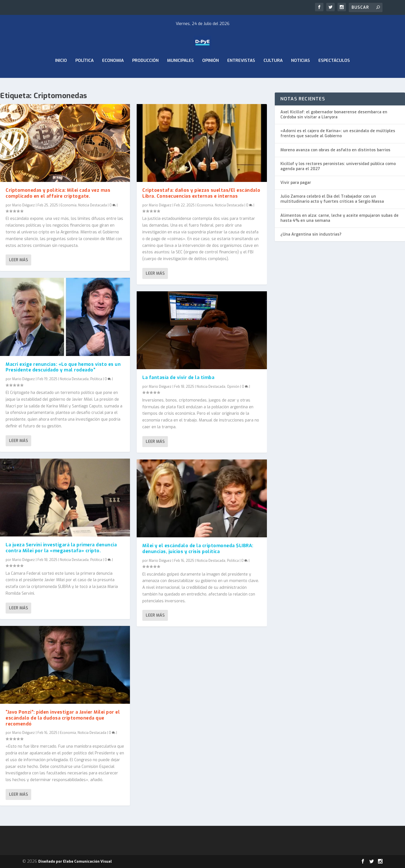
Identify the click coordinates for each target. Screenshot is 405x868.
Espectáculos (334, 75)
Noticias (301, 75)
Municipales (180, 75)
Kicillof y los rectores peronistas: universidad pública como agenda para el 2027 (338, 166)
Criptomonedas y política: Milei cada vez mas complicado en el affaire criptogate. (58, 193)
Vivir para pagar (296, 183)
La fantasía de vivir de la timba (178, 377)
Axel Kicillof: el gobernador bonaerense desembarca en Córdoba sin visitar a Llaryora (334, 115)
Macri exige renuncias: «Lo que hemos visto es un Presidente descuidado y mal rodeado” (63, 367)
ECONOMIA (113, 75)
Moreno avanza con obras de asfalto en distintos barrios (335, 150)
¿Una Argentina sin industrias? (311, 234)
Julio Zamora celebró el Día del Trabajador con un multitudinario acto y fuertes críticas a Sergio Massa (332, 199)
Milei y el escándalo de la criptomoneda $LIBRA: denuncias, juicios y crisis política (198, 549)
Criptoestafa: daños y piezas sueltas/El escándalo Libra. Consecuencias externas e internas (201, 193)
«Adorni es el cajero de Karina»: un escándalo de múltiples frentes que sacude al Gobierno (338, 133)
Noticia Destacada (93, 205)
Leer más (18, 260)
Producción (145, 75)
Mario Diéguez (23, 205)
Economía (68, 205)
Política (85, 75)
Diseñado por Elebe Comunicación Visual (75, 861)
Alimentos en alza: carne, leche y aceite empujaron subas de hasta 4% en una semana (339, 218)
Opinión (211, 75)
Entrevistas (241, 75)
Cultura (273, 75)
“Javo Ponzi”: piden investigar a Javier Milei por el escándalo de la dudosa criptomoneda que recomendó (63, 718)
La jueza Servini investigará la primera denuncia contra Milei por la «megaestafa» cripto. (61, 548)
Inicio (61, 75)
